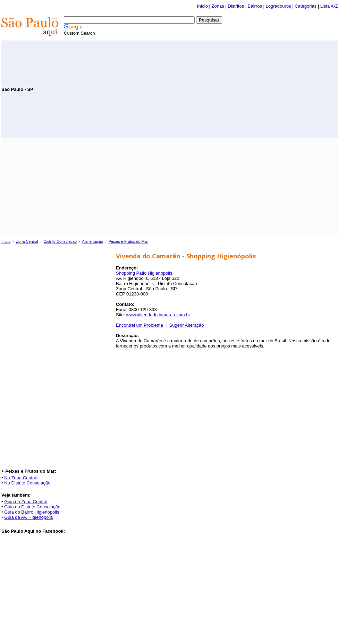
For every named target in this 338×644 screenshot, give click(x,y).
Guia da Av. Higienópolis (28, 517)
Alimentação (92, 241)
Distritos (236, 6)
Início (202, 6)
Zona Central (27, 241)
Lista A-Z (329, 6)
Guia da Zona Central (26, 502)
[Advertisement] (257, 89)
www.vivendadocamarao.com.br (158, 315)
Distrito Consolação (60, 241)
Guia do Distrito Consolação (32, 507)
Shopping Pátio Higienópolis (144, 273)
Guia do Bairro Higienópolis (32, 512)
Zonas (218, 6)
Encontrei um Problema (140, 325)
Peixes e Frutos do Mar (128, 241)
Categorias (306, 6)
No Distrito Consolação (27, 483)
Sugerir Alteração (187, 325)
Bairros (255, 6)
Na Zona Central (21, 478)
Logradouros (278, 6)
